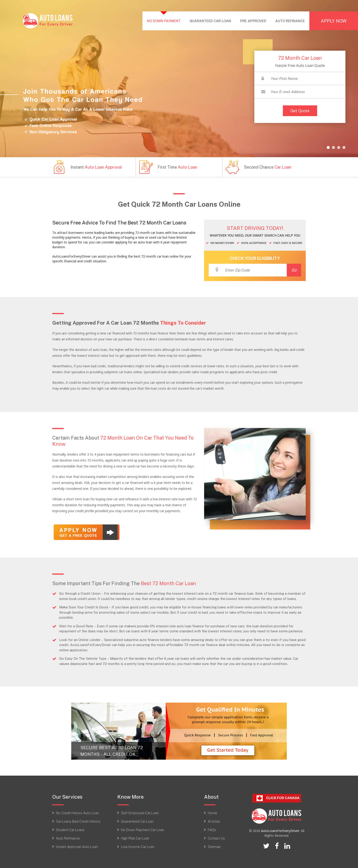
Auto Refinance (68, 838)
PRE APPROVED (253, 21)
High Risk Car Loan (135, 838)
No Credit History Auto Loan (77, 813)
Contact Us (216, 838)
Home (212, 813)
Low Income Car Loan (138, 847)
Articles (214, 821)
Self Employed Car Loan (140, 813)
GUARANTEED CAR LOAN (210, 21)
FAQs (212, 830)
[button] (328, 147)
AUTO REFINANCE (290, 21)
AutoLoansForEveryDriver (280, 830)
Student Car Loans (70, 830)
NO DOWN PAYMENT (166, 20)
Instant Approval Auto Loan (77, 847)
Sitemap (214, 847)
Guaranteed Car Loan (137, 821)
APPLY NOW (334, 21)
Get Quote (300, 111)
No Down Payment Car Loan (142, 830)
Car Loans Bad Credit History (78, 821)
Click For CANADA (277, 798)
